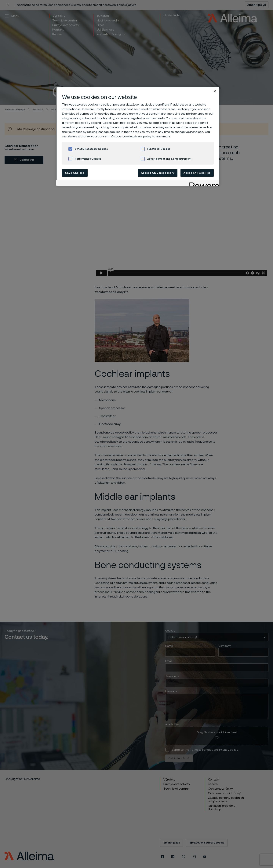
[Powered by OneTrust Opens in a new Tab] (203, 183)
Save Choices (75, 173)
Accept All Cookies (197, 173)
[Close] (215, 91)
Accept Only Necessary (158, 173)
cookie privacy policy (137, 136)
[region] (138, 136)
